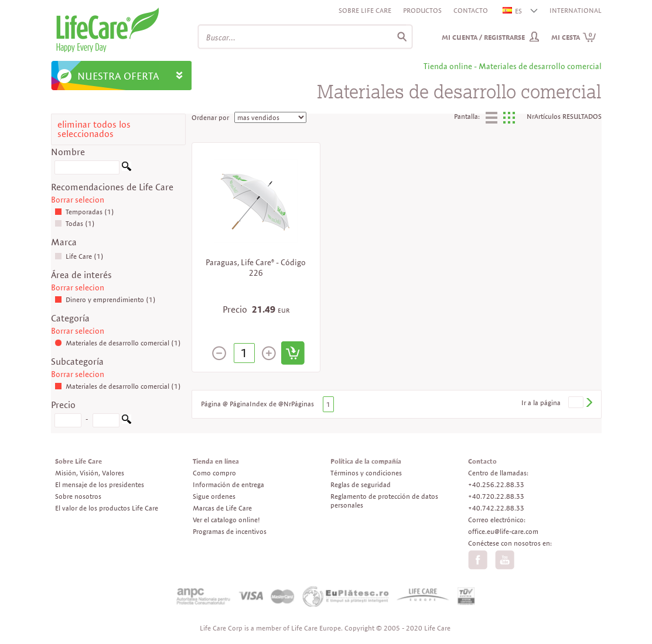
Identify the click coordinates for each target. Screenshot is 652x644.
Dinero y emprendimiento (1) (105, 299)
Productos (422, 10)
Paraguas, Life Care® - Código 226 (256, 268)
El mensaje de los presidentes (100, 484)
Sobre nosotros (78, 496)
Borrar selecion (78, 200)
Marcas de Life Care (222, 508)
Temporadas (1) (84, 212)
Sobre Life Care (365, 10)
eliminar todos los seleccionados (94, 129)
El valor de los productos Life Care (107, 508)
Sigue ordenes (214, 496)
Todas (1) (75, 223)
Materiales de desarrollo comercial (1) (118, 343)
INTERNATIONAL (576, 10)
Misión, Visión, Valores (90, 473)
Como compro (214, 473)
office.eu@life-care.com (503, 531)
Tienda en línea (216, 461)
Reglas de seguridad (361, 484)
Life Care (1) (79, 256)
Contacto (471, 10)
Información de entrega (228, 484)
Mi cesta (574, 37)
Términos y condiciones (366, 473)
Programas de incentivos (230, 531)
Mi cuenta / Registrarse (483, 37)
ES (513, 11)
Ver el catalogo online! (226, 520)
